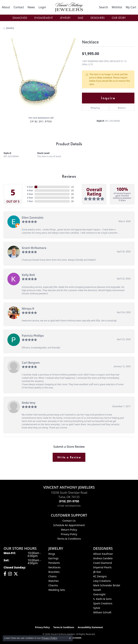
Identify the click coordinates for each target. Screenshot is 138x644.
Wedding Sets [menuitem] (57, 590)
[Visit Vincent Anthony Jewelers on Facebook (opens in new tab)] (5, 574)
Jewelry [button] (65, 18)
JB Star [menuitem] (97, 572)
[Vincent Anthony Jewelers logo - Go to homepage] (69, 7)
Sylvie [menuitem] (97, 608)
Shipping (95, 108)
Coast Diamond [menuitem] (103, 563)
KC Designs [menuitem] (100, 576)
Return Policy (69, 530)
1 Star (30, 201)
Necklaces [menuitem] (54, 567)
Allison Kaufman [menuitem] (103, 554)
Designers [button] (98, 18)
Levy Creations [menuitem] (102, 581)
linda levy (29, 403)
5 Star (30, 187)
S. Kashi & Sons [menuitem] (102, 599)
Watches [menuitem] (53, 581)
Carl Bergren (31, 363)
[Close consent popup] (70, 638)
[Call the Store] (69, 501)
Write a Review (69, 457)
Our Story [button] (119, 18)
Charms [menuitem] (53, 585)
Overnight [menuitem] (99, 594)
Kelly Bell (28, 275)
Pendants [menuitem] (54, 563)
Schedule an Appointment (69, 525)
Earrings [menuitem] (53, 558)
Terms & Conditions (69, 539)
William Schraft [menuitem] (102, 612)
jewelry (10, 28)
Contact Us (69, 521)
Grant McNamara (34, 248)
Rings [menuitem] (52, 554)
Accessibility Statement (90, 627)
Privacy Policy (69, 534)
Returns (122, 108)
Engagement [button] (44, 18)
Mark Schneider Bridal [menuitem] (107, 585)
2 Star (30, 198)
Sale (80, 18)
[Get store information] (69, 506)
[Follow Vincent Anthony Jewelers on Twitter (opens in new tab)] (16, 574)
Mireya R (28, 309)
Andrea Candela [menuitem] (103, 558)
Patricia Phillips (33, 336)
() (73, 187)
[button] (42, 7)
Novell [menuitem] (97, 590)
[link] (6, 7)
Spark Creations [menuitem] (103, 603)
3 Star (30, 194)
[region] (41, 76)
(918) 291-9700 (41, 121)
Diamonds (20, 18)
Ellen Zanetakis (33, 218)
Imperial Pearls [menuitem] (102, 567)
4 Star (30, 190)
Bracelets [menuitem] (54, 572)
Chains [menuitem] (52, 576)
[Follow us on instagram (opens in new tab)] (10, 574)
